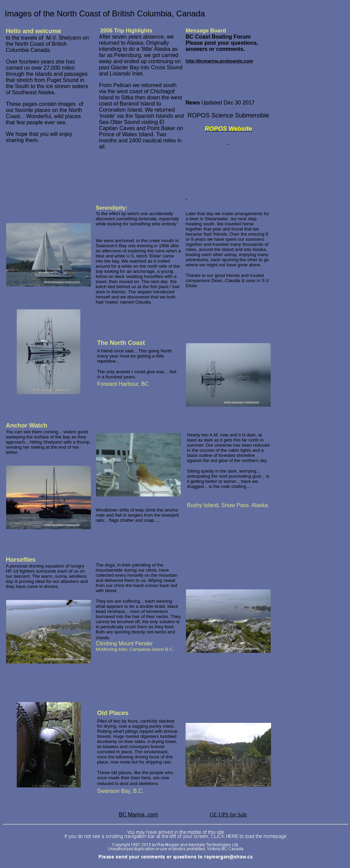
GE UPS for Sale (228, 815)
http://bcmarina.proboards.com (219, 61)
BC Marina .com (139, 815)
